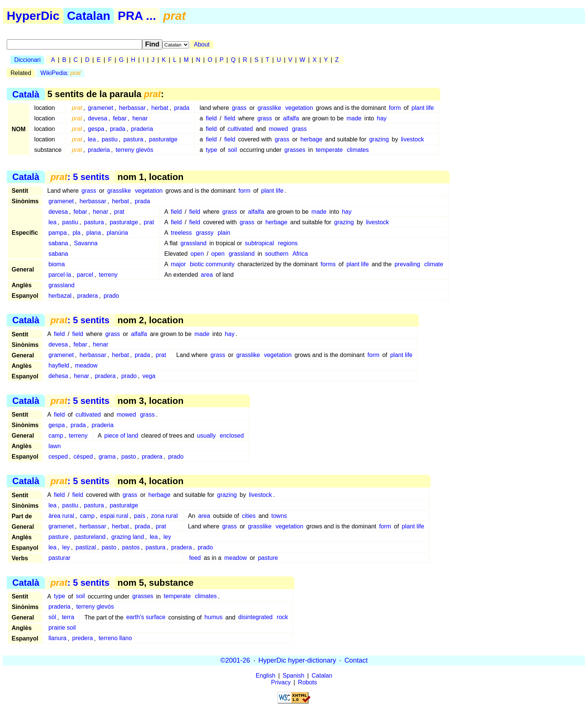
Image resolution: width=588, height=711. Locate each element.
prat (119, 212)
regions (288, 243)
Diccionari (27, 60)
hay (382, 118)
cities (249, 516)
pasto (129, 457)
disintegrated (255, 617)
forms (328, 264)
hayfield (59, 365)
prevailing (407, 264)
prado (111, 296)
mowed (278, 129)
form (395, 108)
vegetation (299, 108)
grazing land (128, 537)
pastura (133, 139)
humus (213, 617)
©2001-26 (235, 660)
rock (282, 617)
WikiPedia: (61, 73)
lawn (55, 446)
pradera (88, 296)
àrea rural (61, 516)
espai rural (114, 516)
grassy (205, 233)
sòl (52, 617)
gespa (96, 129)
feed (195, 558)
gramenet (100, 108)
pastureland (90, 537)
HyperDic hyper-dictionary (297, 660)
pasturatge (163, 139)
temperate (329, 150)
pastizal (86, 547)
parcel (85, 275)
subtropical (259, 243)
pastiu (110, 139)
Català (26, 94)
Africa (300, 254)
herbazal (60, 296)
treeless (181, 233)
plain (224, 233)
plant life (423, 108)
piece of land (121, 436)
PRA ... (137, 16)
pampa (58, 233)
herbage (311, 139)
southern (277, 254)
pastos (131, 547)
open (197, 254)
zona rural (164, 516)
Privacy (281, 682)
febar (120, 118)
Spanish (294, 676)
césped (83, 457)
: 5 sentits (80, 177)
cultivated (240, 129)
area (207, 275)
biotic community (212, 264)
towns (279, 516)
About (202, 44)
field (211, 118)
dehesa (58, 376)
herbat (160, 108)
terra (68, 617)
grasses (295, 150)
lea (92, 139)
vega (149, 376)
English (265, 676)
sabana (58, 243)
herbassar (132, 108)
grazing (379, 139)
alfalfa (291, 118)
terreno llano (115, 638)
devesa (97, 118)
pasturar (59, 558)
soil (232, 150)
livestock (412, 139)
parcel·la (60, 275)
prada (182, 108)
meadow (86, 365)
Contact (356, 660)
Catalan (89, 16)
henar (140, 118)
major (178, 264)
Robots (308, 682)
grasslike (269, 108)
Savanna (86, 243)
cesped (58, 457)
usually (206, 436)
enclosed (232, 436)
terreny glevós (134, 150)
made (354, 118)
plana (94, 233)
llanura (57, 638)
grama (107, 457)
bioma (57, 264)
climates (358, 150)
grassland (193, 243)
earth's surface (146, 617)
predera (83, 638)
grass (239, 108)
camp (56, 436)
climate (434, 264)
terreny (108, 275)
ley (167, 537)
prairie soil (62, 628)
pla (76, 233)
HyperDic (33, 16)
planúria (117, 233)
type (211, 150)
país (139, 516)
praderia (142, 129)
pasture (58, 537)
